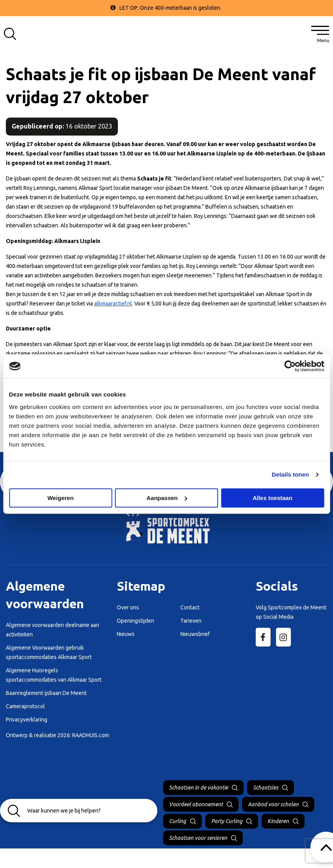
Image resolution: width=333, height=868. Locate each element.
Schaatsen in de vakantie (199, 788)
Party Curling (227, 821)
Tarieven (191, 621)
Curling (178, 821)
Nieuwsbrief (195, 634)
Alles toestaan (272, 498)
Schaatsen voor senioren (198, 838)
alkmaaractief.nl (113, 304)
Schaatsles (266, 788)
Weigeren (60, 498)
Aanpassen (167, 498)
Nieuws (126, 634)
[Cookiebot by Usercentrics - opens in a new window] (290, 366)
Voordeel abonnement (196, 804)
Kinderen (278, 821)
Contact (190, 607)
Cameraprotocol (25, 706)
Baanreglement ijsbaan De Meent (46, 693)
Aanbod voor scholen (273, 804)
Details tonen (290, 474)
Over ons (128, 607)
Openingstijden (135, 621)
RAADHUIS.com (91, 735)
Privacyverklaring (27, 720)
